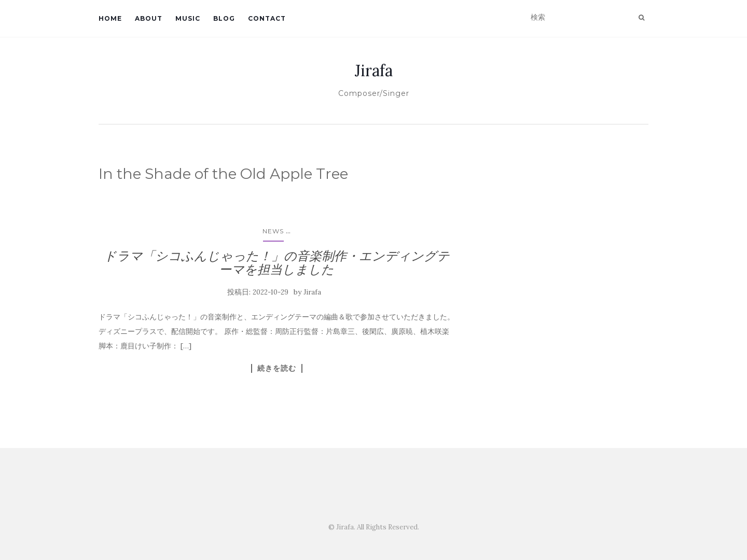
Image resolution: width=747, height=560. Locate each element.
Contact (267, 18)
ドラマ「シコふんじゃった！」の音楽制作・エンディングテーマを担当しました (277, 263)
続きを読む (277, 368)
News (273, 231)
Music (188, 18)
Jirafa (374, 71)
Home (110, 18)
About (149, 18)
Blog (224, 18)
